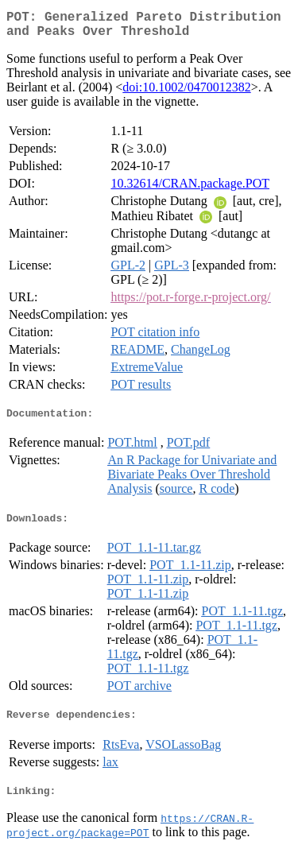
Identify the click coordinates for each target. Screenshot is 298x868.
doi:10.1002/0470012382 (186, 93)
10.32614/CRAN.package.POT (190, 190)
